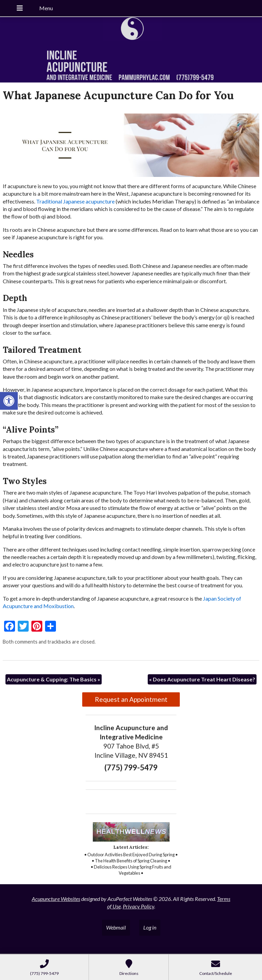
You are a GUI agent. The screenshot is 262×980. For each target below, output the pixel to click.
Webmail (116, 927)
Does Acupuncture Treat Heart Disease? (202, 679)
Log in (150, 927)
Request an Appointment (131, 699)
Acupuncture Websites (56, 899)
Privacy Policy (139, 906)
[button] (9, 401)
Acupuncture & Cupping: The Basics (54, 679)
